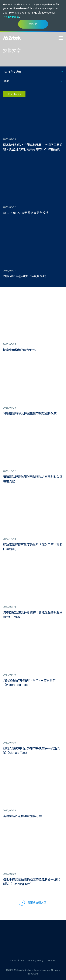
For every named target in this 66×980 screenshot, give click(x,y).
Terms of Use (17, 961)
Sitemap (52, 961)
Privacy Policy (11, 17)
